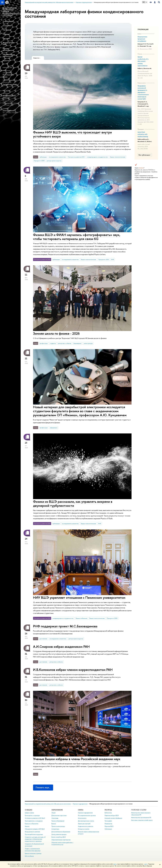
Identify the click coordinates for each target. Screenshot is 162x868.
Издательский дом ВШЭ (112, 815)
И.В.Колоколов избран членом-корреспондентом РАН (73, 670)
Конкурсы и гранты (84, 829)
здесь (115, 864)
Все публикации (145, 155)
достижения (43, 639)
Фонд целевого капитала (32, 832)
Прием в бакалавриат (58, 821)
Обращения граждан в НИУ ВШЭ (35, 829)
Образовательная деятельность (9, 55)
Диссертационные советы (86, 821)
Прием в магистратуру (58, 826)
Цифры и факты (29, 813)
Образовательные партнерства (61, 840)
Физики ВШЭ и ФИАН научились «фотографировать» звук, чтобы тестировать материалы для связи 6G (77, 237)
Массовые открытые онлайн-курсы (142, 820)
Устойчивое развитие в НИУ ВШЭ (35, 818)
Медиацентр (108, 824)
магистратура (88, 343)
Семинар (6, 34)
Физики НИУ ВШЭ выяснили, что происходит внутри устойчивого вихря (72, 134)
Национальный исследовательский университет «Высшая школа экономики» (48, 804)
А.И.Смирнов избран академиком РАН (61, 647)
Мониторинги (82, 818)
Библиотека (108, 813)
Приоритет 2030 (39, 161)
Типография (108, 821)
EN (146, 2)
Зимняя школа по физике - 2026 (56, 333)
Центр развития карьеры (59, 834)
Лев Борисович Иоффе (10, 84)
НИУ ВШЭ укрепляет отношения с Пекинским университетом (79, 597)
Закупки (27, 826)
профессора (44, 343)
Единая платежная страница (33, 853)
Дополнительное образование (61, 832)
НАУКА (81, 810)
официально (54, 428)
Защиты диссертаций (84, 824)
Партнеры (6, 38)
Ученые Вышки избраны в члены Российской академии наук (77, 759)
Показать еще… (43, 787)
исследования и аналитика (57, 157)
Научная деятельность (8, 49)
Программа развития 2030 (76, 157)
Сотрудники (7, 26)
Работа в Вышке (29, 856)
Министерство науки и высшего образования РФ (141, 814)
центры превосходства (54, 161)
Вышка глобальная (82, 618)
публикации (43, 157)
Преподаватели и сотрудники (34, 821)
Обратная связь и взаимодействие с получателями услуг (62, 844)
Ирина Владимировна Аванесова (9, 97)
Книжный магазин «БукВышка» (113, 818)
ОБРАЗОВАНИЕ (57, 810)
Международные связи (9, 43)
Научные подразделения (80, 804)
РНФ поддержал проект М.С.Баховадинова (65, 626)
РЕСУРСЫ (108, 810)
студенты (53, 343)
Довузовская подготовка (59, 815)
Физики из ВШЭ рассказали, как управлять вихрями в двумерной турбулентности (73, 504)
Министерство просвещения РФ (141, 817)
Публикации (7, 30)
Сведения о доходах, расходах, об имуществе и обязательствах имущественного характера (35, 839)
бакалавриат (77, 343)
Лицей (53, 813)
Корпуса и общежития (32, 824)
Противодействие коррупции (34, 834)
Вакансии (6, 61)
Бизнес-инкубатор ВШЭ (59, 837)
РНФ (113, 259)
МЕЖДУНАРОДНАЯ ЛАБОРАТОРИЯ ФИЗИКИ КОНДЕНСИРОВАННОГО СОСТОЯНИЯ (12, 12)
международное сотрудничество (97, 157)
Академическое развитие (86, 826)
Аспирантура (55, 829)
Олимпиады (55, 818)
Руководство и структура (32, 815)
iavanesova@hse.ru (8, 110)
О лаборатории (8, 21)
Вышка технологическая (118, 157)
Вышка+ (54, 824)
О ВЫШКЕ (29, 810)
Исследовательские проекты (87, 815)
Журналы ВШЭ (109, 826)
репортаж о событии (65, 343)
